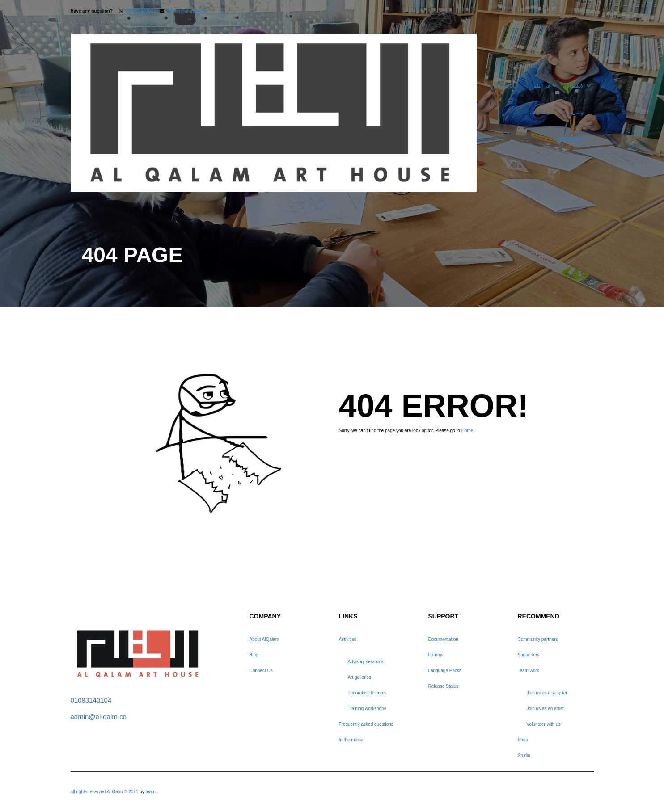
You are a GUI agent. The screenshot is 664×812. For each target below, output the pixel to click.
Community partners (538, 639)
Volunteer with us (544, 724)
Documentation (443, 639)
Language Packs (445, 671)
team (151, 792)
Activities (348, 639)
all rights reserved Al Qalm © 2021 (105, 792)
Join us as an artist (545, 709)
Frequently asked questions (366, 724)
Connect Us (261, 671)
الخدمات (537, 113)
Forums (436, 655)
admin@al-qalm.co (187, 11)
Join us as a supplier (547, 693)
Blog (254, 655)
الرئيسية (506, 86)
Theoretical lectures (367, 693)
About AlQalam (264, 639)
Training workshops (367, 709)
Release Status (444, 686)
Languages (569, 140)
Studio (524, 755)
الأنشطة (577, 86)
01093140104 (140, 11)
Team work (529, 671)
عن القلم (542, 86)
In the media (351, 740)
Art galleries (360, 677)
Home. (468, 431)
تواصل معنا (575, 113)
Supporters (529, 655)
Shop (523, 740)
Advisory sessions (366, 662)
